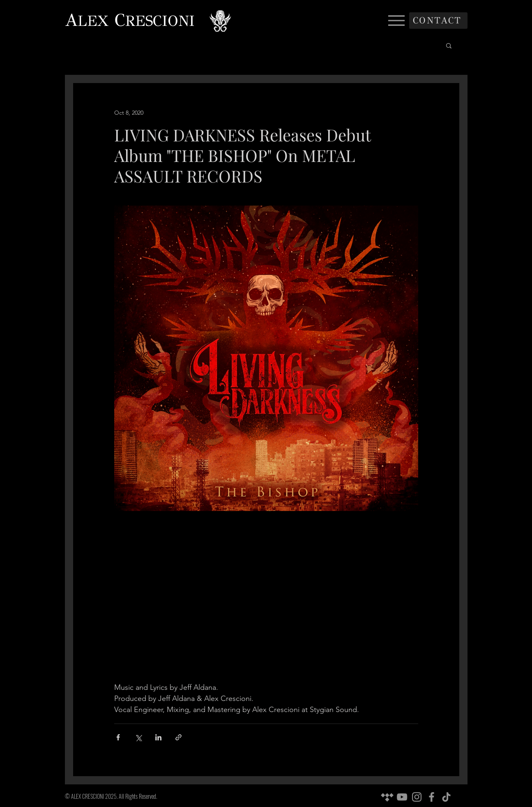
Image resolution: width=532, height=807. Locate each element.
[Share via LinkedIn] (158, 737)
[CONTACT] (438, 21)
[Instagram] (417, 797)
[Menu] (397, 20)
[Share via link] (178, 737)
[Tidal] (387, 797)
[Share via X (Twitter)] (138, 737)
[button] (449, 45)
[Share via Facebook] (118, 737)
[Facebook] (432, 797)
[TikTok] (446, 797)
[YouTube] (402, 797)
